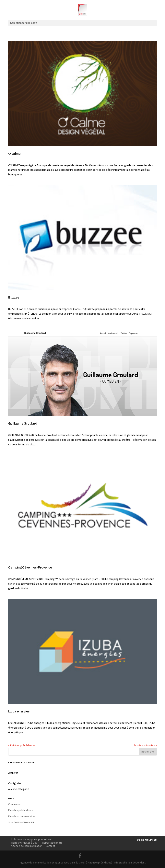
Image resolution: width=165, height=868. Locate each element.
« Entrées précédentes (22, 745)
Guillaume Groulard (23, 423)
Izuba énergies (19, 711)
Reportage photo (52, 843)
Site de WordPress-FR (21, 822)
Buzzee (14, 297)
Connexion (14, 804)
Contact (50, 846)
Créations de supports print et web (32, 839)
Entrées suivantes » (145, 745)
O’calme (14, 154)
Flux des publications (21, 810)
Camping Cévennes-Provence (30, 567)
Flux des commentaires (22, 816)
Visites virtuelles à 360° (25, 843)
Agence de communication (27, 846)
